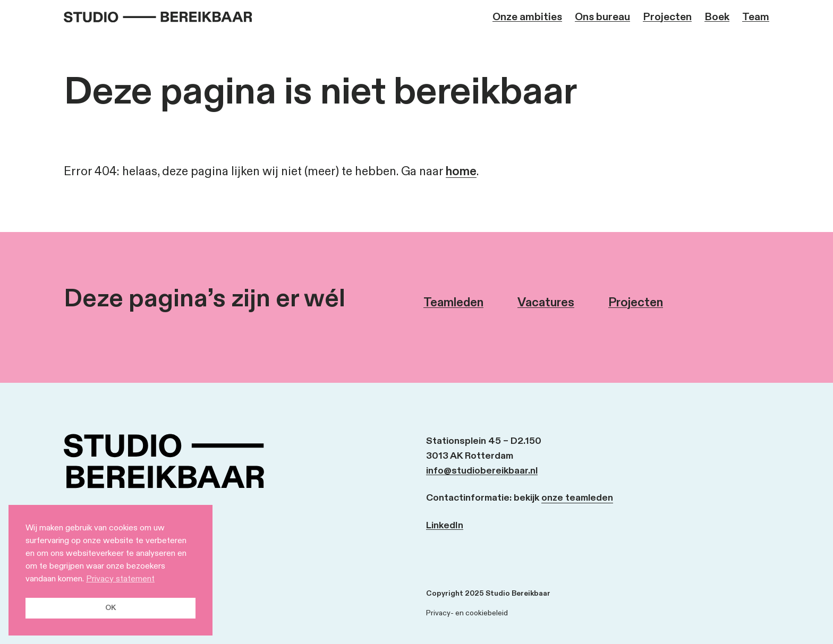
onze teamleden (577, 498)
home (461, 171)
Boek (717, 17)
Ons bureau (602, 17)
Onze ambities (527, 17)
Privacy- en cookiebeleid (467, 613)
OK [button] (110, 608)
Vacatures (546, 303)
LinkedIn (445, 526)
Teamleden (453, 303)
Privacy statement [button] (120, 579)
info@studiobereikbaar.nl (482, 471)
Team (756, 17)
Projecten (667, 17)
